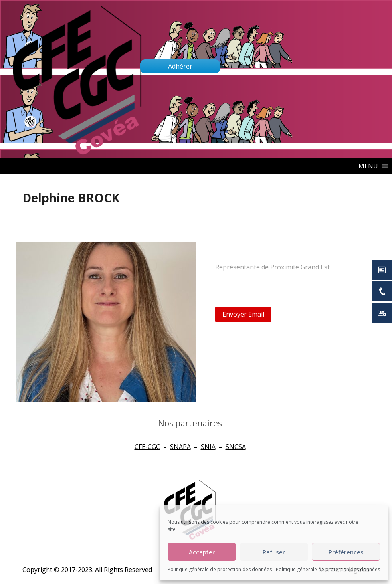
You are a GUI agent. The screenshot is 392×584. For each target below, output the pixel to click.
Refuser (274, 552)
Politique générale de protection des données (220, 569)
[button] (368, 166)
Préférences (346, 552)
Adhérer (180, 66)
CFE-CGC (147, 447)
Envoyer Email (243, 314)
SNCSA (236, 447)
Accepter (202, 552)
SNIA (208, 447)
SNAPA (180, 447)
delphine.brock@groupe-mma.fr (274, 284)
